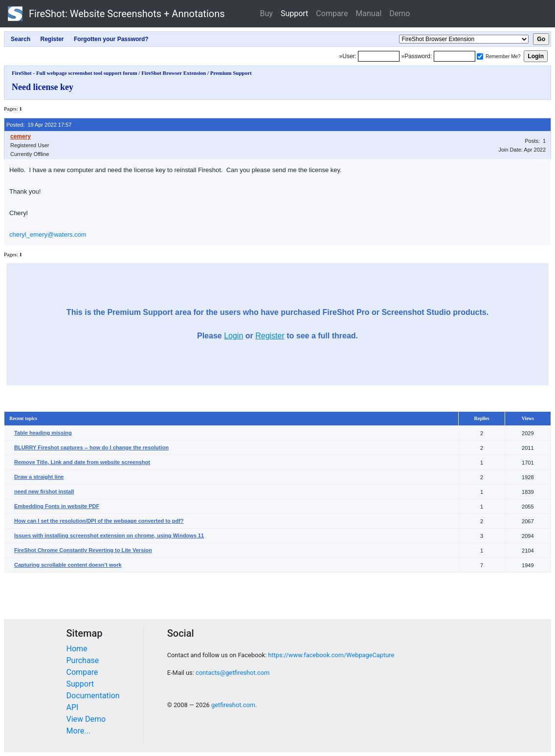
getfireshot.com (233, 705)
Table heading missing (43, 433)
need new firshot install (44, 491)
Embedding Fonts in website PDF (57, 506)
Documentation (93, 696)
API (73, 707)
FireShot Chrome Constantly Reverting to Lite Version (83, 550)
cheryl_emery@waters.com (48, 234)
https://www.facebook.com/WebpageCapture (331, 655)
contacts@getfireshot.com (233, 673)
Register (270, 336)
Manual (368, 13)
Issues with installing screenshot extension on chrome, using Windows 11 (109, 535)
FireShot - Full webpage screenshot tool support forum (75, 73)
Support (294, 13)
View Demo (86, 719)
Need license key (43, 87)
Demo (400, 13)
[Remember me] (480, 56)
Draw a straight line (39, 477)
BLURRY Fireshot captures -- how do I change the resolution (91, 447)
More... (79, 731)
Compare (332, 13)
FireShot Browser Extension (174, 73)
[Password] (455, 56)
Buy (266, 13)
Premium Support (231, 73)
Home (77, 649)
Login (233, 336)
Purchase (83, 660)
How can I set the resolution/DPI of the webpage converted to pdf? (99, 521)
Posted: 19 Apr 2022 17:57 (39, 125)
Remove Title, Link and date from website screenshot (82, 462)
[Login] (379, 56)
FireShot (116, 14)
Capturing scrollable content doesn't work (68, 565)
